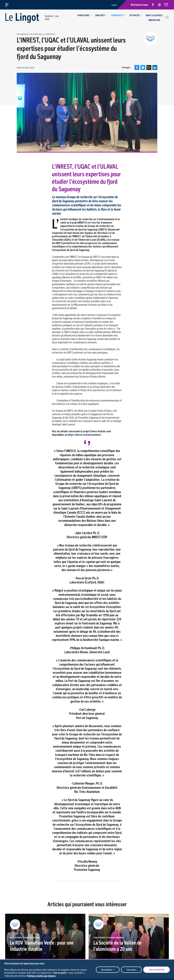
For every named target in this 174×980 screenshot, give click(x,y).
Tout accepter (157, 969)
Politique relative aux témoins (41, 975)
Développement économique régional (25, 938)
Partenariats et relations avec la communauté (36, 34)
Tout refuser (131, 969)
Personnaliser (108, 969)
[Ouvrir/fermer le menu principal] (8, 5)
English (114, 5)
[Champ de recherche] (167, 17)
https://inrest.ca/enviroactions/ (85, 435)
